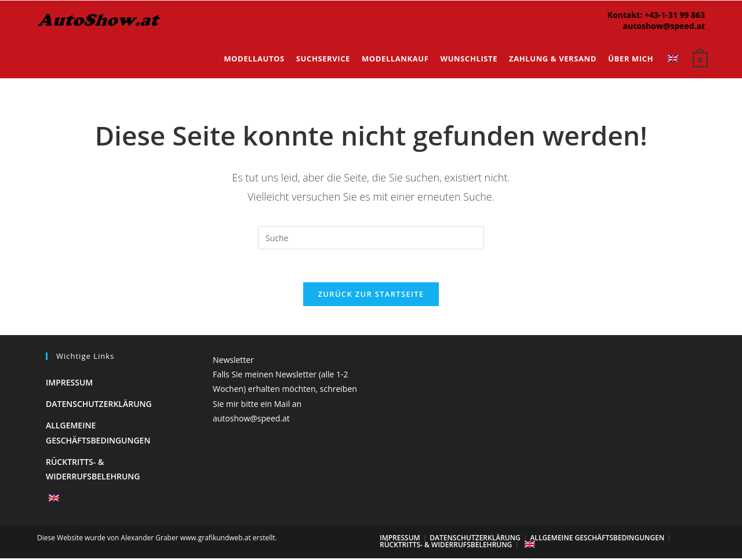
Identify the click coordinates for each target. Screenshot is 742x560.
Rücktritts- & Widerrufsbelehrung (446, 546)
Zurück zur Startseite (371, 296)
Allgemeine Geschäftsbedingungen (597, 539)
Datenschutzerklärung (99, 406)
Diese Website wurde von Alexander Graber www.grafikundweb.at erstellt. (157, 539)
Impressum (69, 384)
